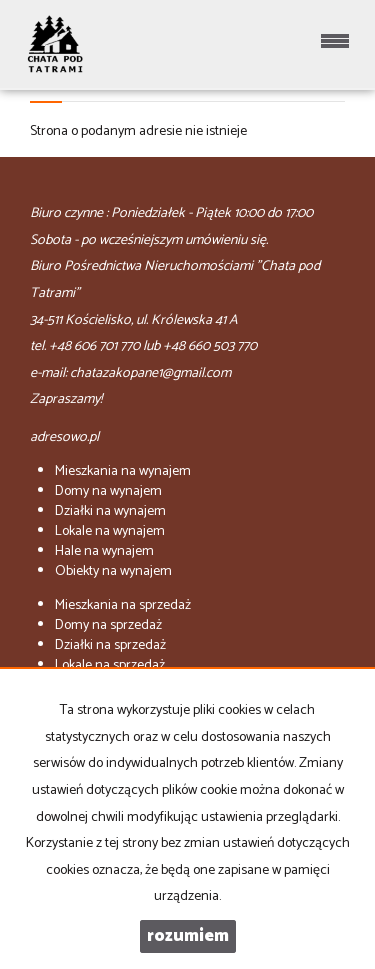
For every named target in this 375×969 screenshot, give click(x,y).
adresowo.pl (64, 437)
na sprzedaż (123, 605)
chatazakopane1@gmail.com (150, 373)
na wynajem (123, 471)
